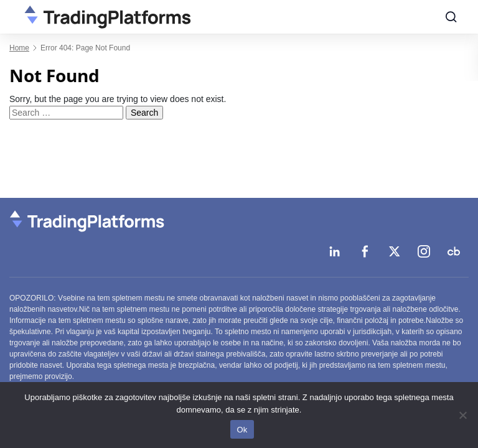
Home (19, 48)
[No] (462, 415)
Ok (242, 430)
